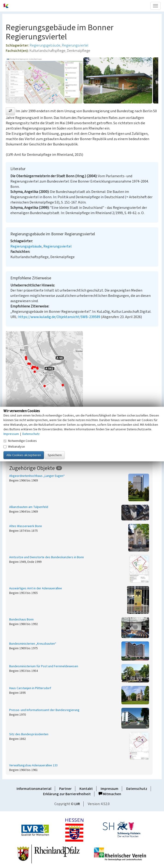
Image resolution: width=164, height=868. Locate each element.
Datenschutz (137, 789)
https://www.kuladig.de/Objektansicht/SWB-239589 (59, 317)
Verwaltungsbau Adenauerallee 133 (33, 765)
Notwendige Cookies (20, 441)
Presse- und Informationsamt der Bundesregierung (44, 710)
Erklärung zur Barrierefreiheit (67, 794)
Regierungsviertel (75, 45)
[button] (10, 111)
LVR (77, 804)
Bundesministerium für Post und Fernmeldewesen (44, 666)
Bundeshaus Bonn (21, 620)
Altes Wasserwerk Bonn (26, 526)
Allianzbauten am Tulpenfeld (29, 507)
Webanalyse (14, 446)
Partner (65, 789)
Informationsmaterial (34, 789)
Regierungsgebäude (45, 45)
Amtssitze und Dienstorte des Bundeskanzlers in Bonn (47, 557)
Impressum (110, 789)
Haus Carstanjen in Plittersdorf (30, 688)
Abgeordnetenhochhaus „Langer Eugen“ (37, 476)
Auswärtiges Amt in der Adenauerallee (36, 588)
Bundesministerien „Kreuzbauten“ (33, 644)
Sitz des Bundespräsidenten (29, 734)
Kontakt (86, 789)
